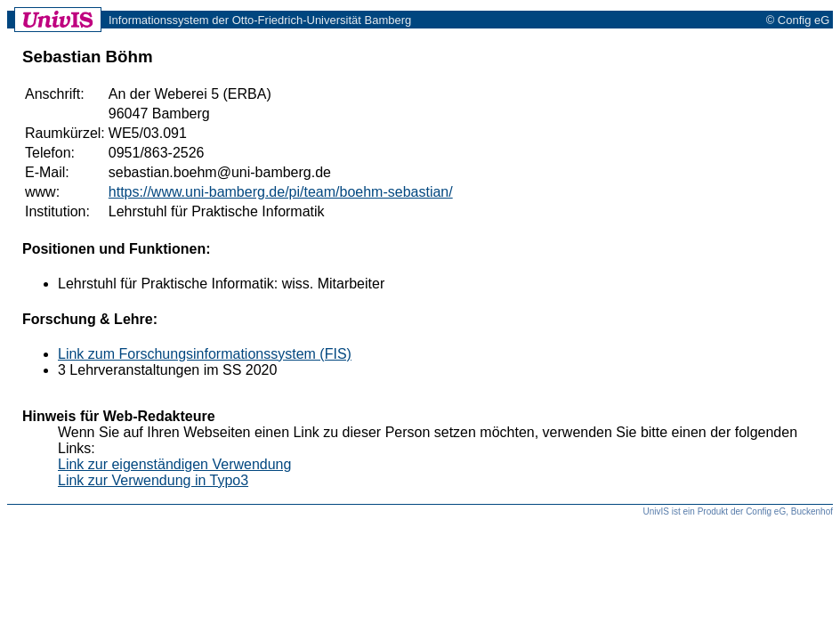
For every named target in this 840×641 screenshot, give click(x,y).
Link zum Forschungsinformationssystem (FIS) (205, 354)
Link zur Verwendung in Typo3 (153, 480)
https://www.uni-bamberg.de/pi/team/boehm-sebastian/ (281, 192)
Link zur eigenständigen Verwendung (174, 464)
